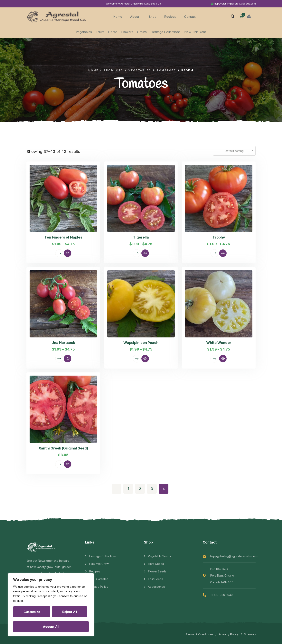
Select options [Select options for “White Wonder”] (214, 359)
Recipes (170, 17)
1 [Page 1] (128, 489)
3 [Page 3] (152, 489)
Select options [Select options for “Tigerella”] (137, 253)
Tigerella (141, 237)
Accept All (51, 627)
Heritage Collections (165, 32)
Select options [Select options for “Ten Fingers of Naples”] (59, 253)
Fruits (100, 32)
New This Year (195, 32)
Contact (190, 17)
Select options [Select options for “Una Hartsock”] (59, 359)
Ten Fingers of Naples (63, 237)
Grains (142, 32)
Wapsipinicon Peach (141, 343)
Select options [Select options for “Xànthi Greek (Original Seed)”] (59, 464)
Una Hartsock (63, 343)
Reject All (70, 612)
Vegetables (84, 32)
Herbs (113, 32)
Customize (32, 612)
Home (118, 17)
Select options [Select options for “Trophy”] (214, 253)
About (136, 17)
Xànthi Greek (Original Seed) (63, 448)
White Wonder (219, 343)
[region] (51, 605)
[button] (233, 16)
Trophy (219, 237)
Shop (153, 17)
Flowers (127, 32)
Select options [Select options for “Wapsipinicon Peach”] (137, 359)
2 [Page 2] (140, 489)
